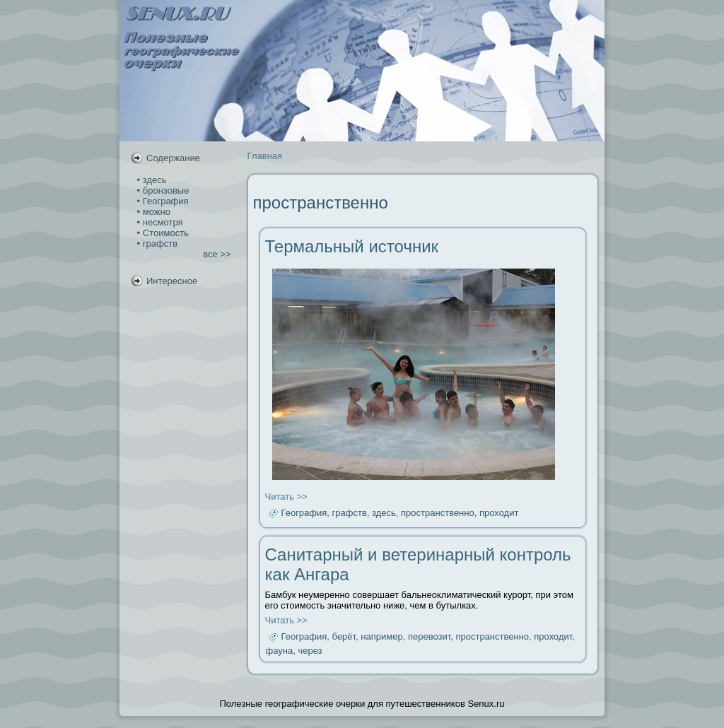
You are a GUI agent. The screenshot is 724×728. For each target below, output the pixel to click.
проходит (499, 513)
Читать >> (286, 497)
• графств (156, 243)
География (304, 513)
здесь (384, 513)
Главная (265, 156)
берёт (344, 637)
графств (350, 513)
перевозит (429, 637)
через (310, 651)
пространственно (438, 513)
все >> (217, 254)
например (381, 637)
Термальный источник (352, 246)
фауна (280, 651)
